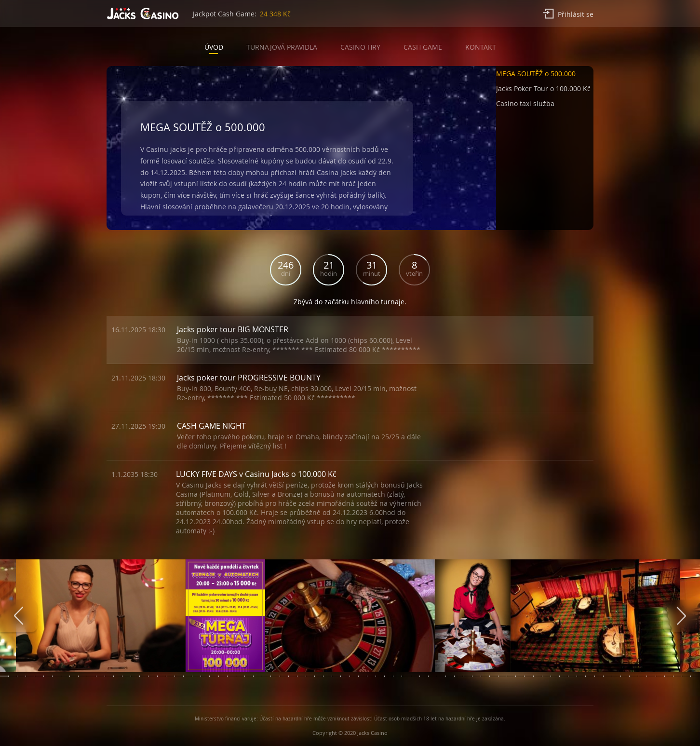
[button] (545, 76)
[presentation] (19, 616)
